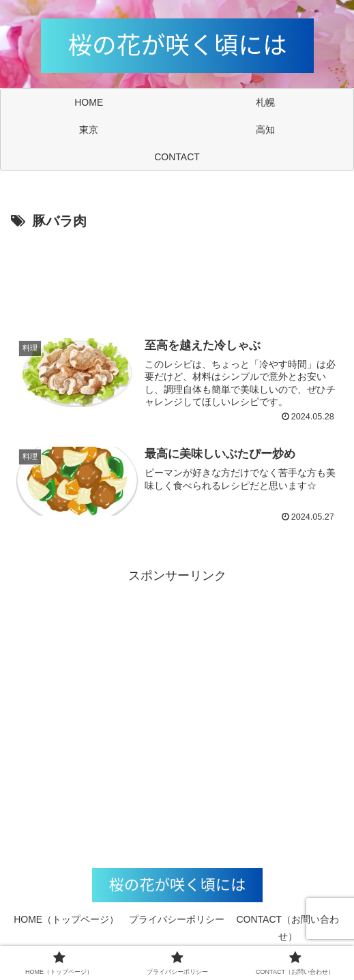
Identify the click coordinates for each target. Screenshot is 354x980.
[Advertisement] (177, 275)
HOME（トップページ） (66, 919)
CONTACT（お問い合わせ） (288, 928)
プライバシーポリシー (177, 919)
